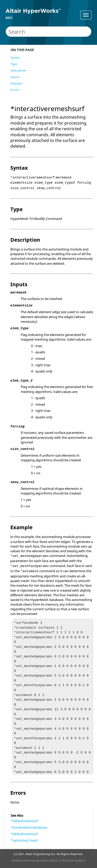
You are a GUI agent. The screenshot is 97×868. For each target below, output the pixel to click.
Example (16, 83)
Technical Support (73, 860)
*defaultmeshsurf (24, 821)
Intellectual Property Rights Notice (35, 860)
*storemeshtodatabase (29, 827)
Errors (15, 90)
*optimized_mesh (24, 840)
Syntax (15, 57)
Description (18, 70)
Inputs (15, 77)
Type (14, 64)
